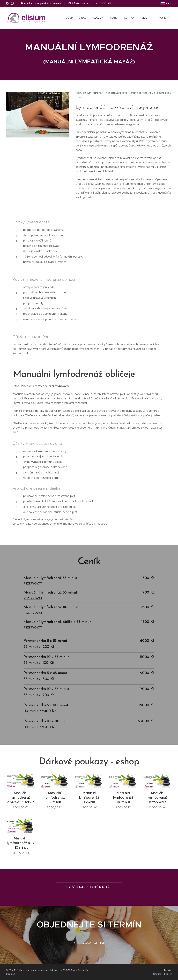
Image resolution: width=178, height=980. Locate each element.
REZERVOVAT (33, 584)
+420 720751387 (103, 3)
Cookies (10, 974)
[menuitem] (72, 18)
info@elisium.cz (80, 3)
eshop (127, 762)
